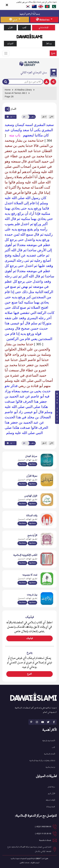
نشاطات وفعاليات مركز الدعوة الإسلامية (42, 761)
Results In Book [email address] (45, 840)
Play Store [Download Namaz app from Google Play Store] (22, 523)
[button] (7, 109)
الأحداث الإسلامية (50, 754)
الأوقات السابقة (50, 800)
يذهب (32, 117)
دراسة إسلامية (50, 767)
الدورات (10, 44)
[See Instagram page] (37, 722)
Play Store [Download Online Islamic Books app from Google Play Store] (22, 563)
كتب (24, 28)
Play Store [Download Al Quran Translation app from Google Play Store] (22, 464)
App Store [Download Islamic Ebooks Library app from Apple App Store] (32, 563)
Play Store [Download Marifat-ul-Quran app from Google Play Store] (22, 484)
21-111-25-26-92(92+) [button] (43, 834)
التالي (51, 117)
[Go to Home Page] (29, 35)
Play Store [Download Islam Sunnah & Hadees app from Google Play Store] (22, 504)
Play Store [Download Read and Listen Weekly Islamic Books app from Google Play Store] (22, 543)
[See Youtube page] (43, 722)
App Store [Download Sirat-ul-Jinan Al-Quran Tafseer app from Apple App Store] (32, 464)
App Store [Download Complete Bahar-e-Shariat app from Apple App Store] (32, 603)
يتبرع (53, 53)
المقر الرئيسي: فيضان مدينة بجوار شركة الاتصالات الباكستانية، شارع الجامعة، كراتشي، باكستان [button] (29, 849)
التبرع (29, 674)
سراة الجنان (51, 787)
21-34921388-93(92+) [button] (43, 827)
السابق (44, 117)
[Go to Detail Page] (29, 93)
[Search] (6, 82)
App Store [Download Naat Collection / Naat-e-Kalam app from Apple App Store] (32, 583)
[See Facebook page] (54, 722)
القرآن (10, 28)
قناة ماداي (44, 28)
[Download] (46, 82)
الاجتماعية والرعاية (49, 741)
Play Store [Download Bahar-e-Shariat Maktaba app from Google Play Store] (22, 603)
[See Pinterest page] (31, 722)
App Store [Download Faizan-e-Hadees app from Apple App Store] (32, 504)
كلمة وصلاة (51, 807)
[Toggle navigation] (6, 53)
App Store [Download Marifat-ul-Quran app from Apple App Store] (32, 484)
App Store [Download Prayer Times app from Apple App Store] (32, 523)
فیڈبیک (29, 638)
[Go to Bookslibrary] (29, 64)
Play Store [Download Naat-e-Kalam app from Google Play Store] (22, 583)
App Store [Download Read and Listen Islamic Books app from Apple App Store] (32, 543)
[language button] (15, 20)
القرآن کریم (52, 794)
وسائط (49, 44)
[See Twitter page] (48, 722)
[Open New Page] (25, 117)
